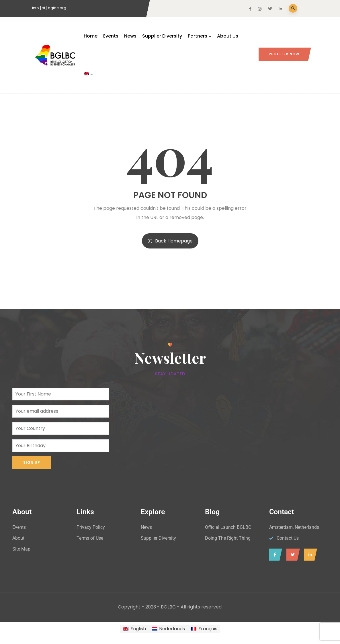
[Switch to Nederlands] (168, 629)
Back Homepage (170, 241)
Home (91, 36)
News (130, 36)
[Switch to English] (134, 629)
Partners (200, 36)
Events (111, 36)
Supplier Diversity (162, 36)
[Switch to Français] (204, 629)
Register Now (284, 54)
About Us (228, 36)
